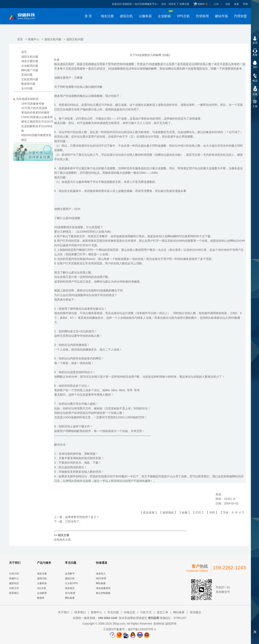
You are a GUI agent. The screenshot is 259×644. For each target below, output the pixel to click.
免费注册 (184, 4)
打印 (198, 513)
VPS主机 (183, 16)
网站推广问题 (30, 70)
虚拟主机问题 (53, 39)
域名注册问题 (30, 61)
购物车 (203, 4)
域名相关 (70, 588)
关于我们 (64, 612)
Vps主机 (42, 588)
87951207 (180, 618)
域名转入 (101, 574)
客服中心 (34, 39)
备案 (237, 4)
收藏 (185, 513)
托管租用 (202, 16)
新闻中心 (97, 612)
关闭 (212, 513)
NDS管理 (101, 578)
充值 (228, 4)
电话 (255, 81)
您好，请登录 (169, 4)
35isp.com (119, 624)
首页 (20, 39)
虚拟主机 (126, 16)
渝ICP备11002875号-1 (142, 629)
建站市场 (221, 16)
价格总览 (129, 612)
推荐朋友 (168, 513)
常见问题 (113, 612)
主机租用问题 (30, 79)
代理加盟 (240, 16)
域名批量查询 (103, 588)
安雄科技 (159, 624)
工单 (255, 106)
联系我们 (14, 593)
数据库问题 (28, 84)
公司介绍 (14, 574)
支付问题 (27, 88)
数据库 (41, 598)
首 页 (88, 16)
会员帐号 (70, 574)
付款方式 (14, 588)
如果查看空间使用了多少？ (82, 517)
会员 (255, 43)
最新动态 (14, 583)
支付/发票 (70, 593)
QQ (255, 67)
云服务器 (145, 16)
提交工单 (162, 612)
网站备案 (70, 598)
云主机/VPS (71, 583)
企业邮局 (42, 593)
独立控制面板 (103, 593)
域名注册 (107, 16)
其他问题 (27, 75)
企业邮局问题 (30, 66)
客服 (255, 55)
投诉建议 (195, 612)
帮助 (245, 4)
